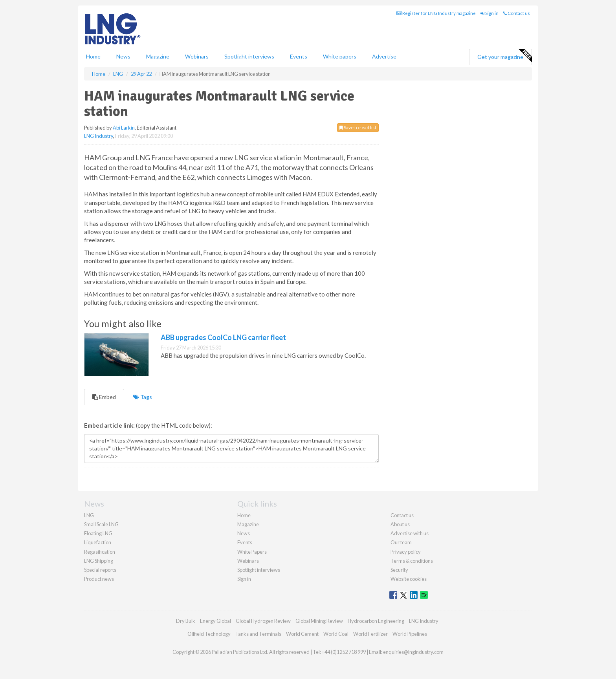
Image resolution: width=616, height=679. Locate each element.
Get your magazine (504, 56)
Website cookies (409, 579)
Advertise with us (410, 533)
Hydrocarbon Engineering (376, 621)
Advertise (384, 56)
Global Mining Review (319, 621)
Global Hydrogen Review (263, 621)
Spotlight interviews (249, 56)
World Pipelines (410, 634)
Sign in (489, 13)
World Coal (336, 634)
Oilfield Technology (209, 634)
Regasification (100, 552)
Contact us (517, 13)
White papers (340, 56)
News (244, 533)
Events (299, 56)
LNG (89, 515)
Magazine (158, 56)
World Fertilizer (370, 634)
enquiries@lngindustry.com (413, 652)
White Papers (252, 552)
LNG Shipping (99, 561)
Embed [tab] (104, 397)
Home (93, 56)
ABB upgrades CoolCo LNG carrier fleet (223, 337)
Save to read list (358, 127)
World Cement (302, 634)
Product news (99, 579)
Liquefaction (98, 542)
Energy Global (215, 621)
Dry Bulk (186, 621)
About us (400, 524)
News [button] (123, 56)
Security (399, 570)
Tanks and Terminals (258, 634)
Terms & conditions (412, 561)
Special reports (100, 570)
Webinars (197, 56)
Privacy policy (406, 552)
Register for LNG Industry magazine (436, 13)
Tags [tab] (143, 397)
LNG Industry (99, 136)
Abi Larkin (124, 128)
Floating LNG (98, 533)
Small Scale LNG (101, 524)
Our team (401, 542)
